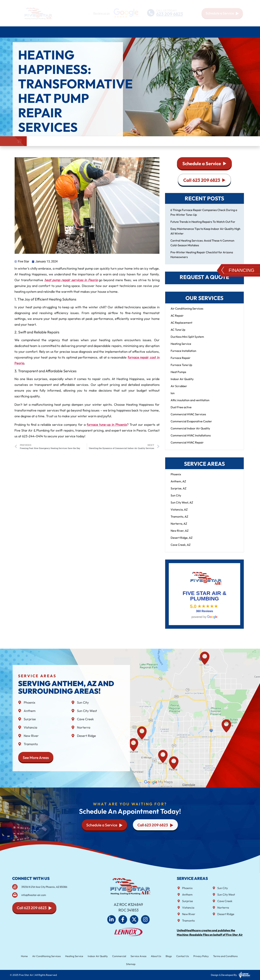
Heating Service (181, 347)
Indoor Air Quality (182, 382)
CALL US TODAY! (166, 10)
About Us (209, 32)
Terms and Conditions (216, 957)
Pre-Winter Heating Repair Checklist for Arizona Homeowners (202, 258)
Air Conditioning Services (45, 32)
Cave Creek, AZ (181, 548)
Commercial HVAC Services (188, 418)
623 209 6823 (170, 14)
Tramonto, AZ (179, 520)
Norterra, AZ (179, 527)
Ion (173, 397)
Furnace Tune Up (181, 368)
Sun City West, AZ (182, 506)
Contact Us (238, 32)
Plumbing (95, 32)
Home (18, 32)
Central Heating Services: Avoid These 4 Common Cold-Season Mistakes (202, 246)
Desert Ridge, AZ (182, 541)
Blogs (165, 957)
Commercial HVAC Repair (187, 446)
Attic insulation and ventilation (190, 404)
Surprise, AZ (178, 492)
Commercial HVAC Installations (191, 439)
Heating (76, 32)
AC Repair (177, 319)
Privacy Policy (194, 957)
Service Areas (186, 32)
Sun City (176, 499)
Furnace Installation (183, 354)
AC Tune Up (178, 333)
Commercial (120, 957)
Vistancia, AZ (179, 513)
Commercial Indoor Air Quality (190, 432)
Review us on (102, 13)
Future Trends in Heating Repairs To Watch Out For (203, 225)
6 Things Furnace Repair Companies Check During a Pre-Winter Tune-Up (204, 216)
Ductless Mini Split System (187, 340)
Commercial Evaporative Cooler (191, 425)
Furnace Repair (181, 361)
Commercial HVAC (156, 32)
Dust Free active (181, 411)
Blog (224, 32)
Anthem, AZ (178, 485)
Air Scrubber (179, 390)
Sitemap (131, 964)
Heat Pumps (178, 375)
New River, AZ (180, 534)
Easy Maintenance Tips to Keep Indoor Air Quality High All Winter (205, 235)
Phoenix (176, 478)
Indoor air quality (123, 32)
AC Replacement (181, 326)
